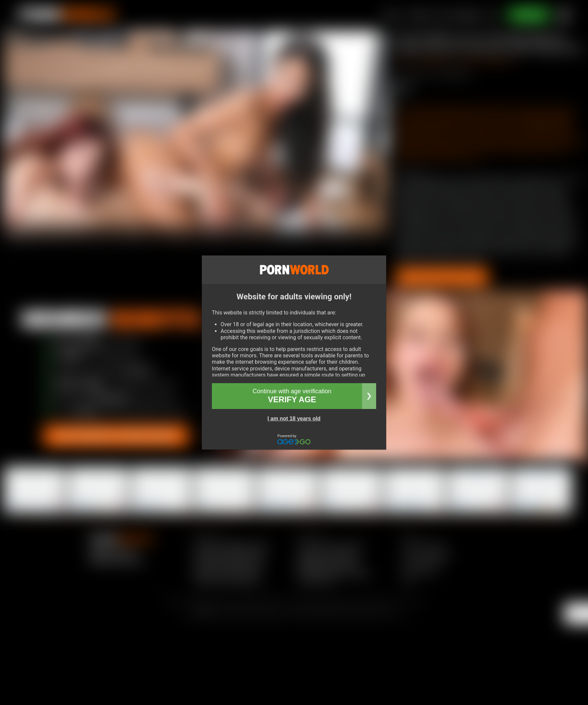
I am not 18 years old (294, 419)
